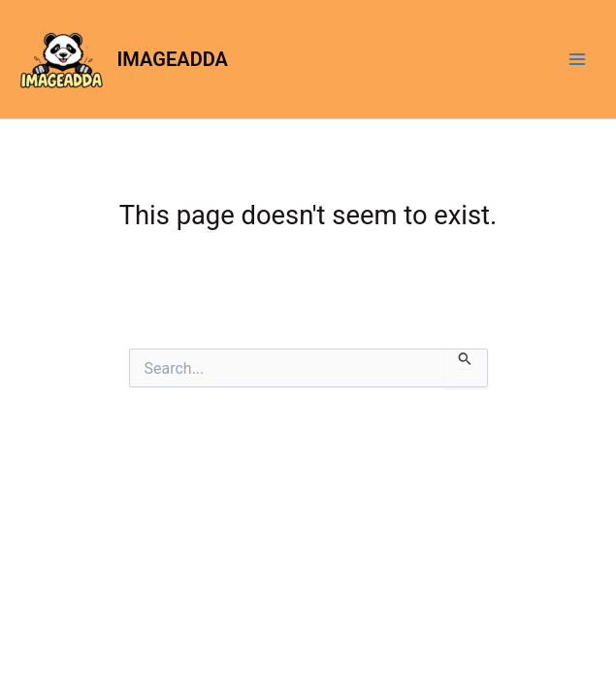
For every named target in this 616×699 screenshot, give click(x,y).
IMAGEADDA (173, 59)
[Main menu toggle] (577, 59)
